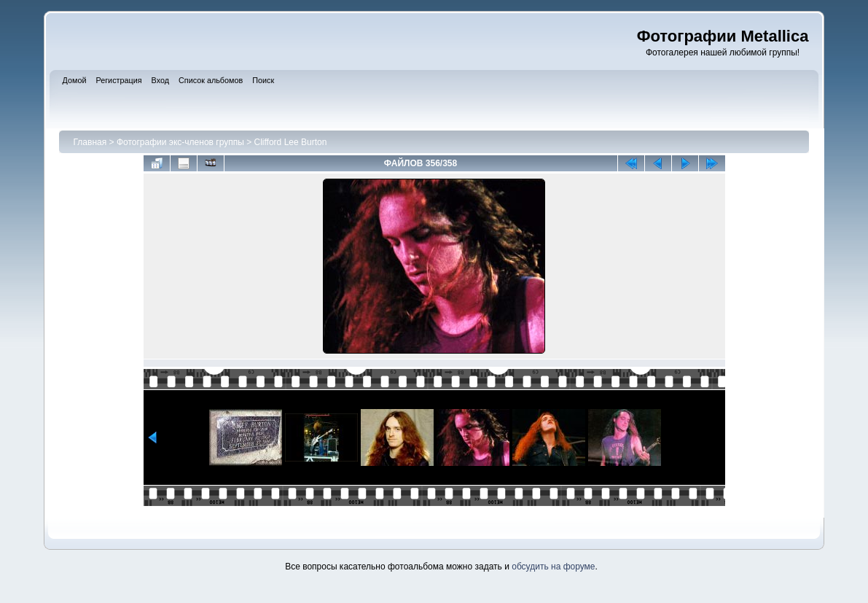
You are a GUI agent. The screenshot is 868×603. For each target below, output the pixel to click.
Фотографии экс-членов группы (180, 142)
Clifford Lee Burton (291, 142)
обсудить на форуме (553, 567)
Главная (90, 142)
